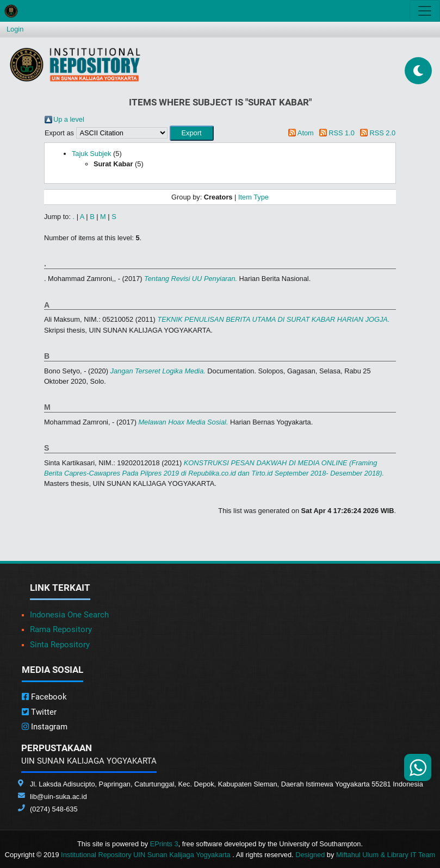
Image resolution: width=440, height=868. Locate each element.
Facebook (44, 697)
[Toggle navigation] (425, 11)
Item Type (253, 197)
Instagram (45, 727)
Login (15, 29)
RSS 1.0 (342, 133)
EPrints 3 (164, 844)
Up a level (69, 119)
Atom (306, 133)
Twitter (39, 712)
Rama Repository (61, 629)
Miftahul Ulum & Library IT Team (386, 855)
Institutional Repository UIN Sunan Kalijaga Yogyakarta (147, 855)
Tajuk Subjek (92, 154)
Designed (310, 855)
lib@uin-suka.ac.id (58, 797)
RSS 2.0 (382, 133)
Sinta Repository (60, 645)
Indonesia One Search (69, 615)
